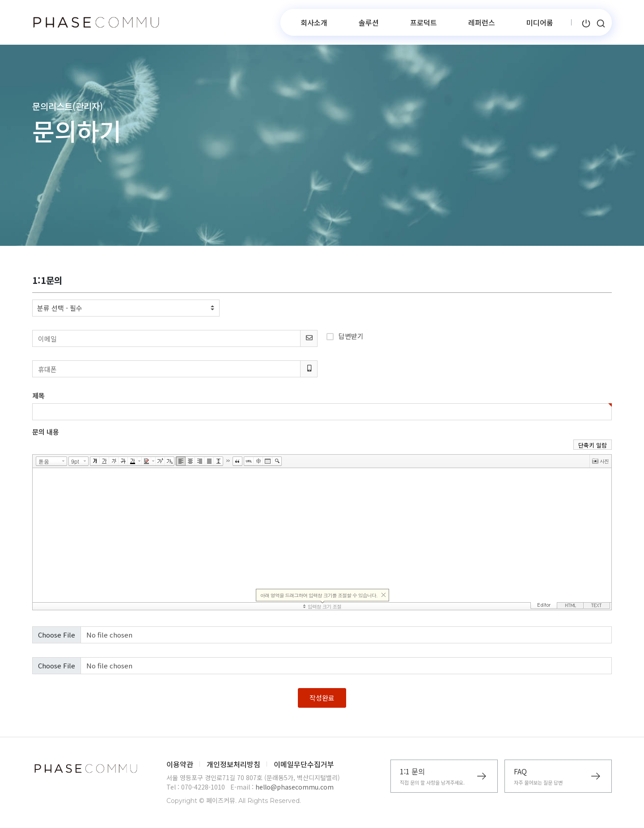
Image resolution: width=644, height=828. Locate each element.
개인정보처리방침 (233, 764)
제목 (38, 395)
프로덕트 (424, 22)
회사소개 (314, 22)
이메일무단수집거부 (304, 764)
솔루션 (369, 22)
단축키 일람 (593, 445)
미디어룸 (540, 22)
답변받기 (345, 335)
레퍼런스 (482, 22)
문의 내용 (46, 432)
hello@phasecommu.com (294, 787)
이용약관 (180, 764)
